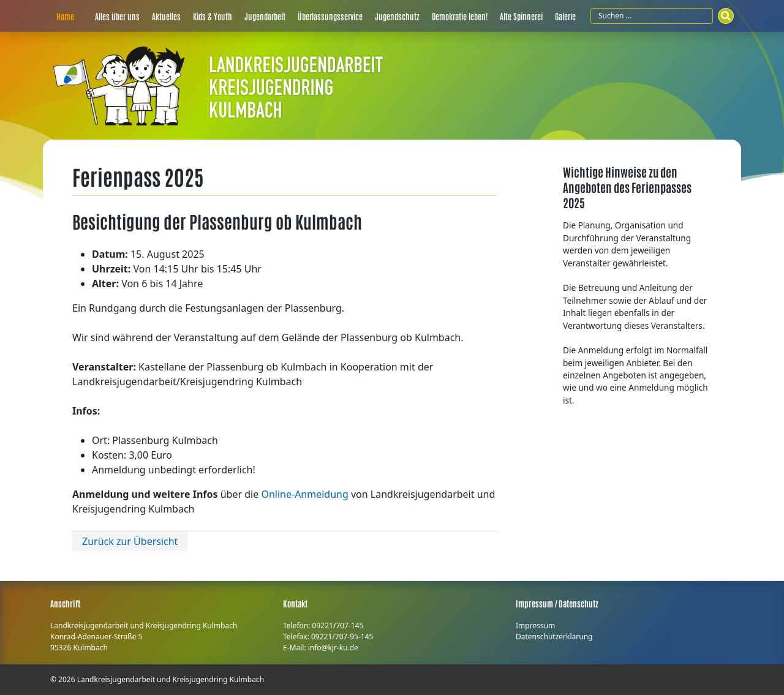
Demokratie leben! (460, 16)
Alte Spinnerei (521, 16)
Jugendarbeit (265, 16)
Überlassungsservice (330, 16)
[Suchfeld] (652, 16)
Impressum (535, 625)
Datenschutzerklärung (554, 637)
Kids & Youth (213, 16)
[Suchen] (726, 16)
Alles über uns (117, 16)
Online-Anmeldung (304, 494)
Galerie (565, 16)
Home (65, 16)
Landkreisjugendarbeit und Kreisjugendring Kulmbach (171, 679)
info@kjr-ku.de (333, 648)
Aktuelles (166, 16)
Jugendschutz (397, 16)
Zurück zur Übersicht (130, 541)
